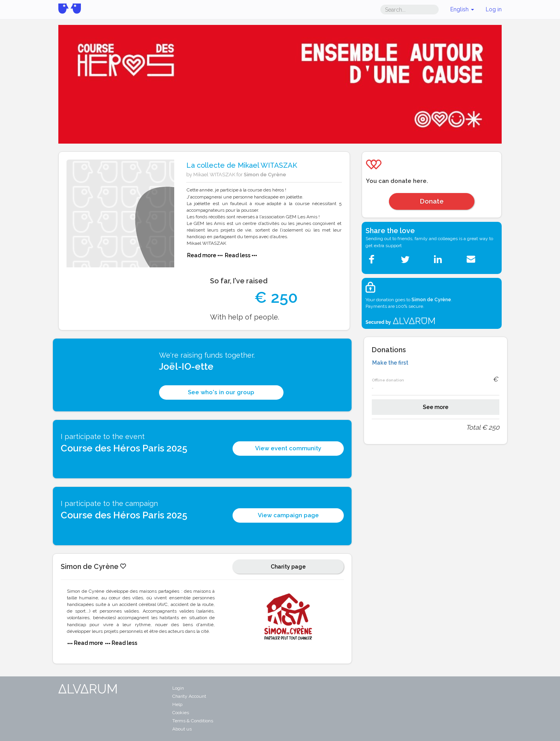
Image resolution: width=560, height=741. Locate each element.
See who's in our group (221, 392)
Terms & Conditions (193, 721)
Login (178, 688)
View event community (288, 448)
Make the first (390, 363)
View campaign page (288, 515)
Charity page (288, 567)
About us (182, 729)
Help (177, 704)
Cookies (181, 713)
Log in (494, 9)
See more (436, 407)
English (462, 9)
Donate (432, 201)
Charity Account (189, 696)
